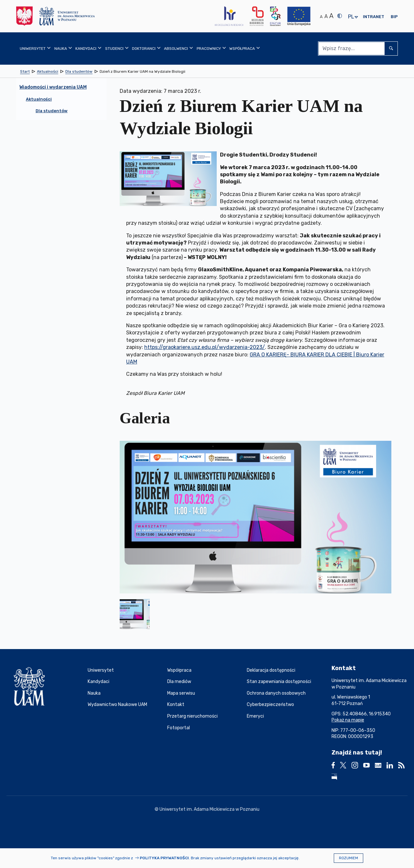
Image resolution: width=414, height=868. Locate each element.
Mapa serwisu (181, 693)
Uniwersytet (101, 670)
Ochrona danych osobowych (276, 693)
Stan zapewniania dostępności (279, 682)
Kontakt (176, 705)
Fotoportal (179, 728)
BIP (394, 17)
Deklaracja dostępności (271, 670)
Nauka (94, 693)
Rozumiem (349, 858)
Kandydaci (98, 682)
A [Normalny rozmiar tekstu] (321, 17)
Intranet (374, 17)
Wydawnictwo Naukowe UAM (117, 705)
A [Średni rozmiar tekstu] (326, 16)
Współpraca (179, 670)
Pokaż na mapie (348, 720)
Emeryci (255, 716)
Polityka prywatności (164, 858)
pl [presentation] (351, 17)
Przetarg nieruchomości (192, 716)
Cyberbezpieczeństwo (270, 705)
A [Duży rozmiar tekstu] (331, 16)
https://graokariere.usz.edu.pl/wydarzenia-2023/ (205, 347)
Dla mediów (179, 682)
